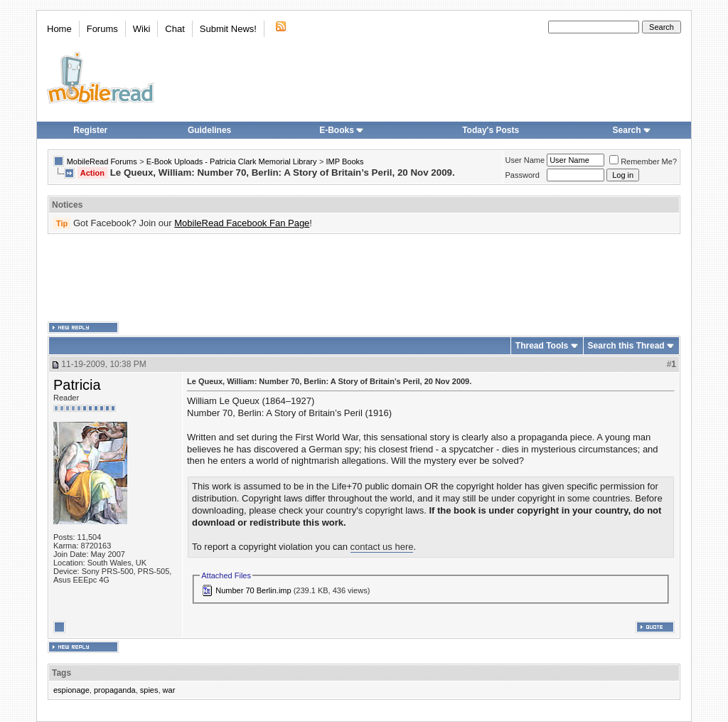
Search (632, 130)
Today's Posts (491, 130)
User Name (525, 160)
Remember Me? (643, 161)
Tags (61, 673)
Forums (102, 29)
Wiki (142, 29)
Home (59, 29)
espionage (71, 690)
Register (90, 130)
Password (523, 175)
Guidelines (209, 130)
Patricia (77, 385)
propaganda (115, 690)
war (169, 690)
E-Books (342, 130)
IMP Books (345, 161)
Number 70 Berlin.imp (253, 590)
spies (149, 690)
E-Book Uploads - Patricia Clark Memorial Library (232, 161)
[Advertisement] (364, 278)
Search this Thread (626, 346)
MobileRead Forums (102, 161)
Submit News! (228, 29)
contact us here (382, 547)
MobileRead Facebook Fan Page (242, 223)
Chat (175, 29)
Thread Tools (542, 346)
